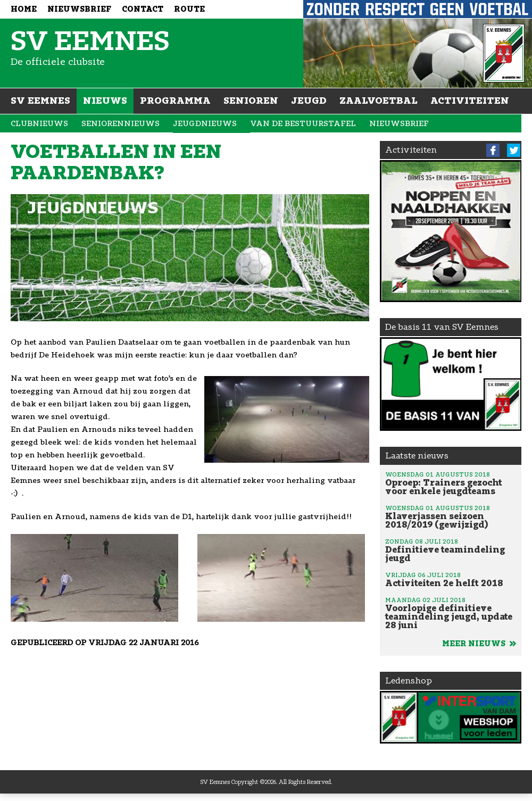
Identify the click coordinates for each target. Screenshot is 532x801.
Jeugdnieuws (205, 124)
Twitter (514, 150)
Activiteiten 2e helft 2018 (451, 579)
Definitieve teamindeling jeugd (451, 550)
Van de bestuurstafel (303, 124)
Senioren (251, 101)
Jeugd (309, 101)
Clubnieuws (39, 124)
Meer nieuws (479, 644)
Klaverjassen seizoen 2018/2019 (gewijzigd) (451, 516)
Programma (175, 101)
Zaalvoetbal (379, 101)
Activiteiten (470, 101)
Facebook (493, 150)
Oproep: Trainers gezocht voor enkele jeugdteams (451, 483)
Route (189, 9)
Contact (143, 9)
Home (24, 9)
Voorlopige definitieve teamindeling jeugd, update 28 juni (451, 613)
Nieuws (105, 101)
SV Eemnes (40, 101)
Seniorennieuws (120, 124)
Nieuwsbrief (79, 9)
